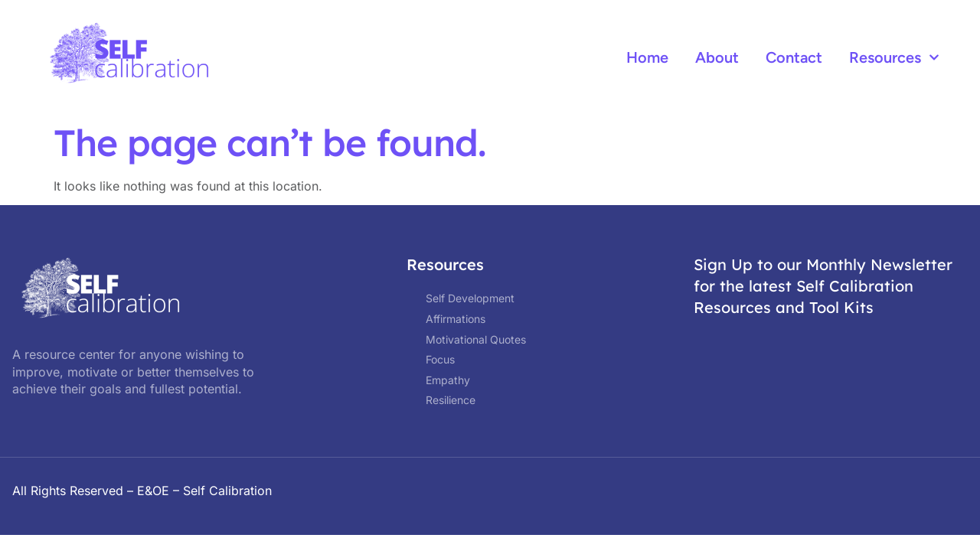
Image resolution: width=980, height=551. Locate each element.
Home (647, 57)
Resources (894, 57)
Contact (794, 57)
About (717, 57)
